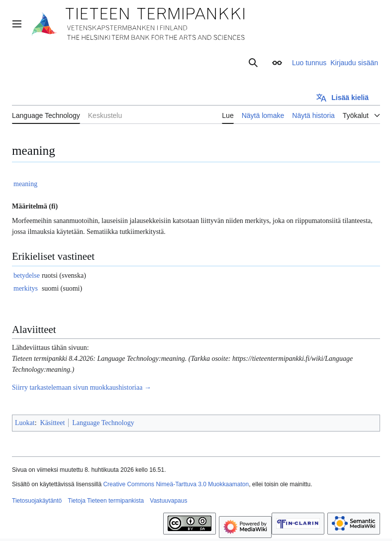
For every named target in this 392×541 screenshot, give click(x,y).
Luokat (25, 423)
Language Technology (103, 423)
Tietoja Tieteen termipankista (106, 501)
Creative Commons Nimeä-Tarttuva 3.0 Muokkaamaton (176, 484)
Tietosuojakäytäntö (37, 501)
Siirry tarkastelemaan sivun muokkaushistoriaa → (82, 387)
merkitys (26, 288)
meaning (25, 184)
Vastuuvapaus (168, 501)
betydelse (27, 275)
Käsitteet (53, 423)
